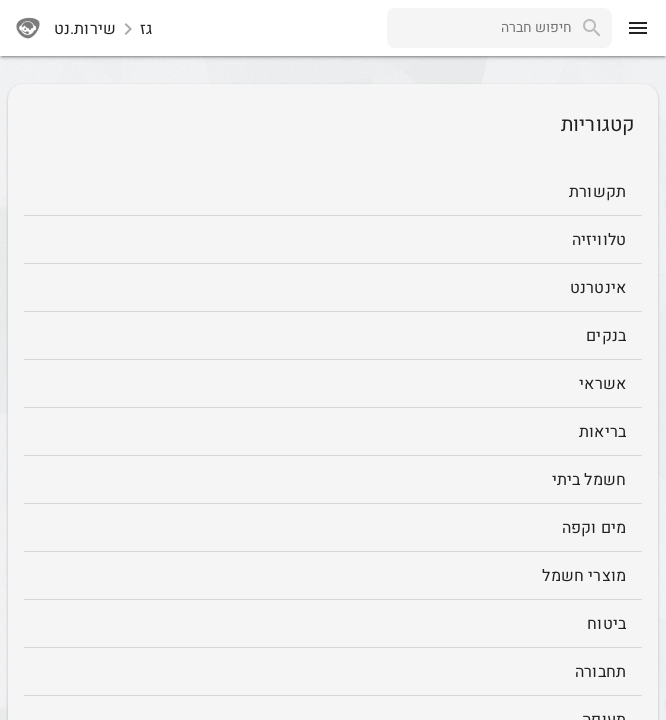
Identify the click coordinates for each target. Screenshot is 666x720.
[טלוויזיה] (333, 240)
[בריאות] (333, 432)
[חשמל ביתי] (333, 480)
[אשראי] (333, 384)
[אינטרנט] (333, 288)
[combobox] (479, 28)
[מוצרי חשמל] (333, 576)
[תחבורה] (333, 672)
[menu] (638, 28)
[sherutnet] (28, 28)
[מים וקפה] (333, 528)
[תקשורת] (333, 192)
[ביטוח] (333, 624)
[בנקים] (333, 336)
